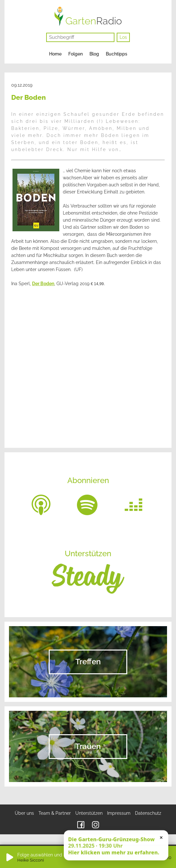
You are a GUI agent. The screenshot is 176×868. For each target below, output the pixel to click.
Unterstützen (89, 813)
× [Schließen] (161, 838)
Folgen (75, 54)
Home (55, 54)
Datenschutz (148, 813)
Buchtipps (117, 54)
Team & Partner (55, 813)
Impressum (119, 813)
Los (123, 37)
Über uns (24, 813)
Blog (94, 54)
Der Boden (43, 284)
